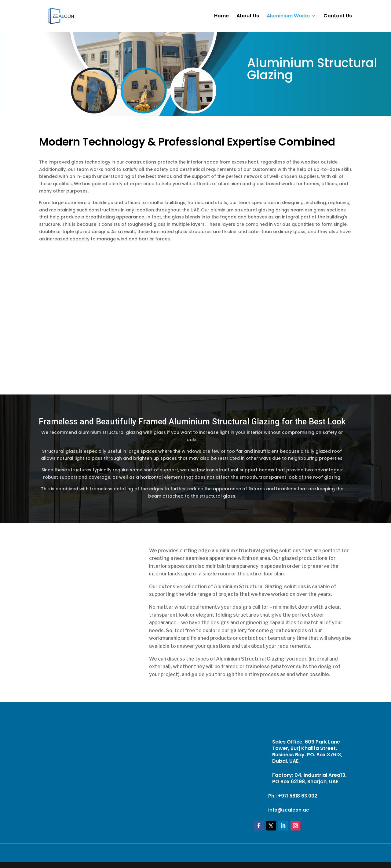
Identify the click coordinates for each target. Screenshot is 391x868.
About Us (248, 16)
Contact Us (338, 16)
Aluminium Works (288, 16)
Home (221, 16)
